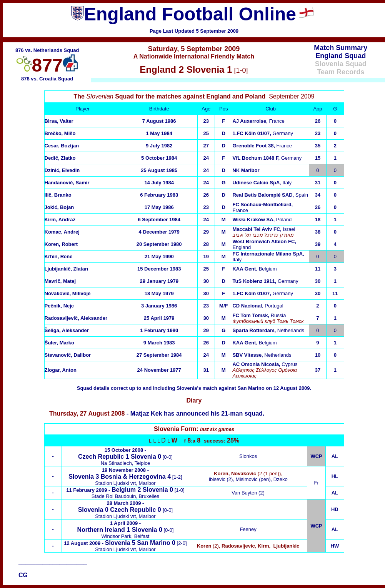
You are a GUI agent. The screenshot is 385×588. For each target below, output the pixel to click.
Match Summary (341, 48)
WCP (316, 526)
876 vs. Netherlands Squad (47, 50)
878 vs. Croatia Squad (47, 79)
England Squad (341, 56)
